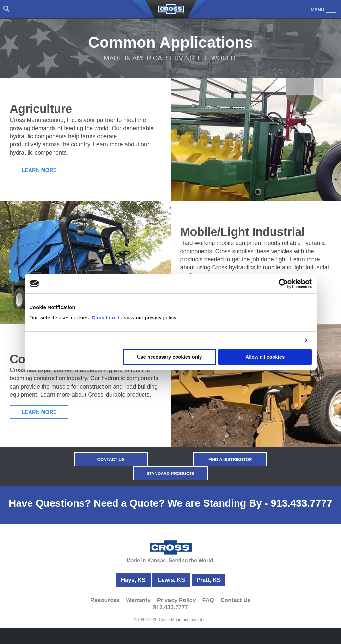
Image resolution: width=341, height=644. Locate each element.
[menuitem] (6, 9)
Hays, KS (133, 580)
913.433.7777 (301, 503)
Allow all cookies (265, 357)
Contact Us (111, 459)
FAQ (208, 600)
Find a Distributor (230, 459)
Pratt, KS (209, 580)
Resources (105, 600)
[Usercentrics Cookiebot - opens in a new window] (283, 284)
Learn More (39, 170)
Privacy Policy (176, 600)
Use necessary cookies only (169, 357)
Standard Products (170, 473)
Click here (104, 318)
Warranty (139, 600)
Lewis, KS (171, 580)
